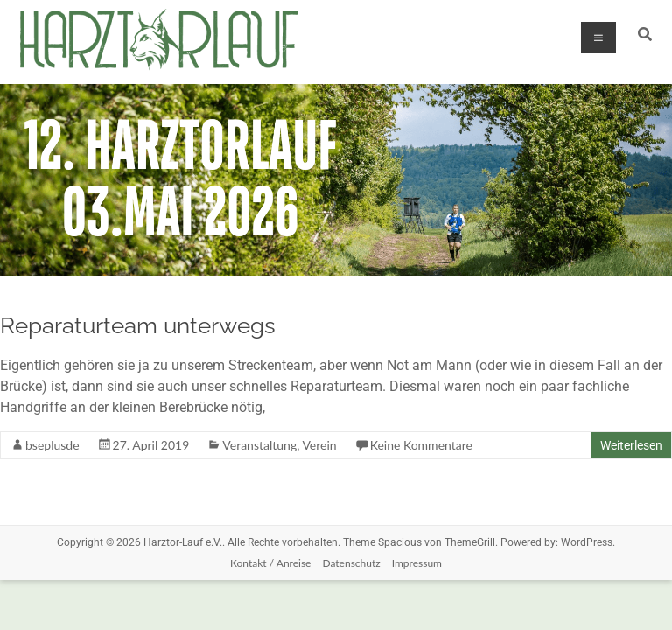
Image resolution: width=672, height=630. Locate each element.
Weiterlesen (631, 445)
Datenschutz (351, 563)
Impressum (417, 563)
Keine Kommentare (421, 445)
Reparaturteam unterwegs (138, 325)
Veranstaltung (259, 445)
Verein (319, 445)
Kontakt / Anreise (270, 563)
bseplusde (52, 445)
